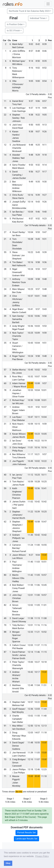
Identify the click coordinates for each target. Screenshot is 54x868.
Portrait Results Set (26, 833)
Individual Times (38, 18)
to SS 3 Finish (13, 31)
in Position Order (15, 24)
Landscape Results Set (27, 839)
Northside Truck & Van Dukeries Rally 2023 (29, 11)
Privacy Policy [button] (42, 856)
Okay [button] (8, 863)
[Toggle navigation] (48, 4)
